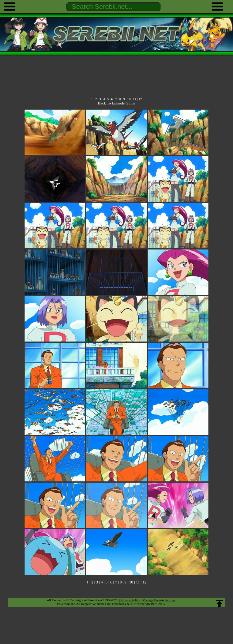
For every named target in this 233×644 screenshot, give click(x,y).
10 (129, 99)
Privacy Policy (130, 600)
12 (140, 99)
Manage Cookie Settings (159, 600)
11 (135, 99)
